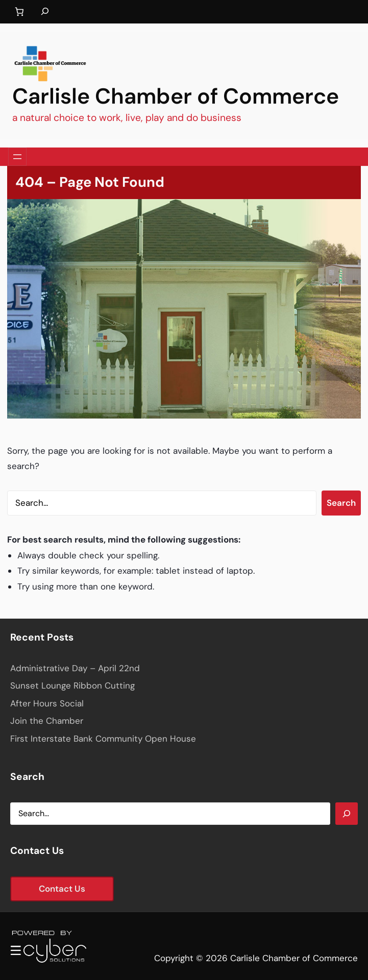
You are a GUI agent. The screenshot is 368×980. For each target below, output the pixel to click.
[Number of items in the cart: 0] (19, 12)
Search (341, 503)
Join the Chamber (47, 721)
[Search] (347, 814)
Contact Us (62, 889)
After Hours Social (47, 703)
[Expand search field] (45, 12)
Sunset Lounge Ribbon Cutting (72, 685)
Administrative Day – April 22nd (75, 668)
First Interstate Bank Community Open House (103, 739)
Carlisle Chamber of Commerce (176, 96)
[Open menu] (17, 157)
